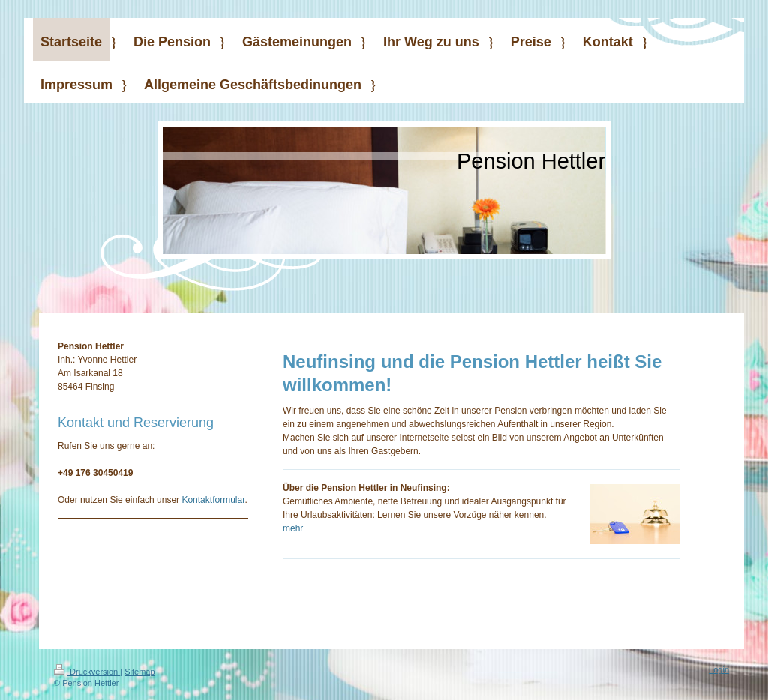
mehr (293, 528)
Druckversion (87, 672)
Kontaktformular (213, 500)
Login (719, 669)
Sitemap (139, 672)
